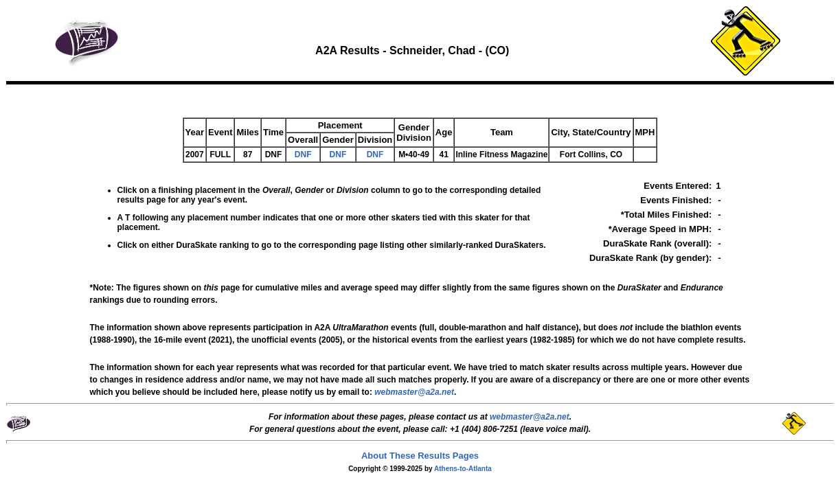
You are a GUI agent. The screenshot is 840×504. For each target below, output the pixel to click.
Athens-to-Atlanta (463, 469)
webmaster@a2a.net (530, 417)
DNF (303, 154)
